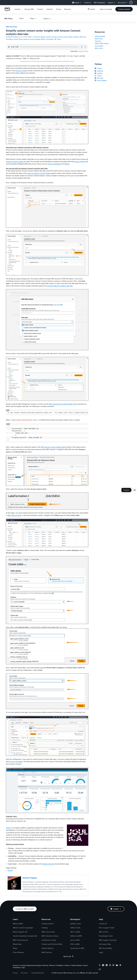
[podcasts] (120, 965)
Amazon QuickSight (54, 164)
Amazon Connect (21, 71)
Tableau (67, 164)
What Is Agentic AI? (20, 932)
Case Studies (99, 46)
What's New (99, 39)
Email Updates (101, 80)
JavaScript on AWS (77, 948)
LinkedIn (99, 73)
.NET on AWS (75, 932)
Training (45, 928)
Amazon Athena (80, 161)
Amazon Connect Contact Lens (16, 161)
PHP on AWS (75, 944)
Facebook (99, 71)
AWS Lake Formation (15, 515)
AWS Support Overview (108, 940)
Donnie (10, 870)
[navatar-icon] (131, 3)
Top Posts (98, 41)
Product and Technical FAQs (52, 944)
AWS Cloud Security (20, 940)
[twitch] (113, 965)
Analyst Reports (48, 948)
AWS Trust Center (48, 932)
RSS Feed (99, 78)
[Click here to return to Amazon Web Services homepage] (7, 10)
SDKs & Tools (75, 928)
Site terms (24, 973)
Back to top (69, 956)
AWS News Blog (11, 27)
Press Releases (18, 952)
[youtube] (117, 965)
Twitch (98, 76)
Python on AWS (76, 936)
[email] (100, 970)
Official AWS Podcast (102, 43)
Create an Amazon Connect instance (39, 173)
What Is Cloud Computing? (23, 928)
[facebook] (103, 965)
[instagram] (110, 965)
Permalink (50, 39)
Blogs (15, 948)
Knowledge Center (106, 936)
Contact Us (103, 924)
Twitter (98, 68)
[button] (133, 3)
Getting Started (100, 36)
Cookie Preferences (38, 973)
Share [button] (58, 39)
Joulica (8, 828)
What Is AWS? (18, 924)
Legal (101, 952)
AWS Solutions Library (50, 936)
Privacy (15, 973)
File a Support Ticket (107, 928)
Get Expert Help (105, 944)
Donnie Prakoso (13, 37)
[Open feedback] (135, 490)
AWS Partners (47, 952)
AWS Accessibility (105, 948)
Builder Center (76, 924)
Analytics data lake (48, 864)
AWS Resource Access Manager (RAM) (53, 447)
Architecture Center (49, 940)
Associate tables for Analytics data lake (60, 286)
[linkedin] (107, 965)
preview (78, 77)
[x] (100, 965)
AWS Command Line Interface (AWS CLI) (62, 404)
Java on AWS (75, 940)
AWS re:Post (99, 48)
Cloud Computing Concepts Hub (25, 936)
